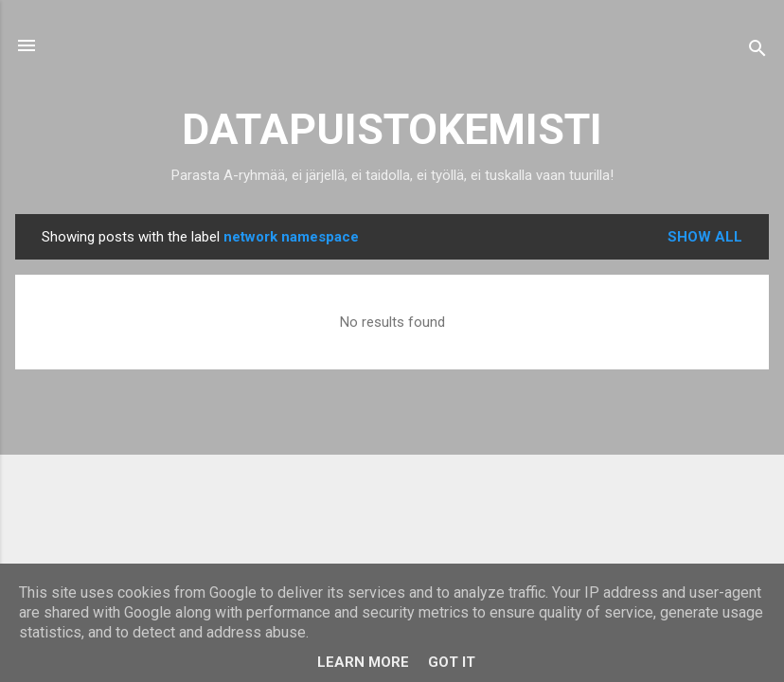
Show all (705, 237)
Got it (452, 662)
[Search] (757, 52)
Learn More (363, 662)
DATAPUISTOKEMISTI (392, 129)
